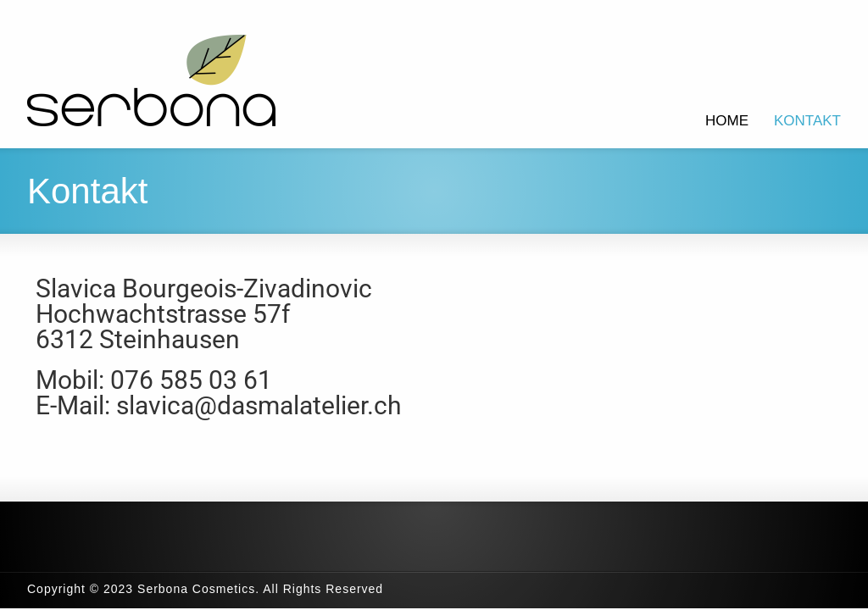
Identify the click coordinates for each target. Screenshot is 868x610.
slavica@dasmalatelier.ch (259, 405)
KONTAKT (807, 121)
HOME (727, 121)
